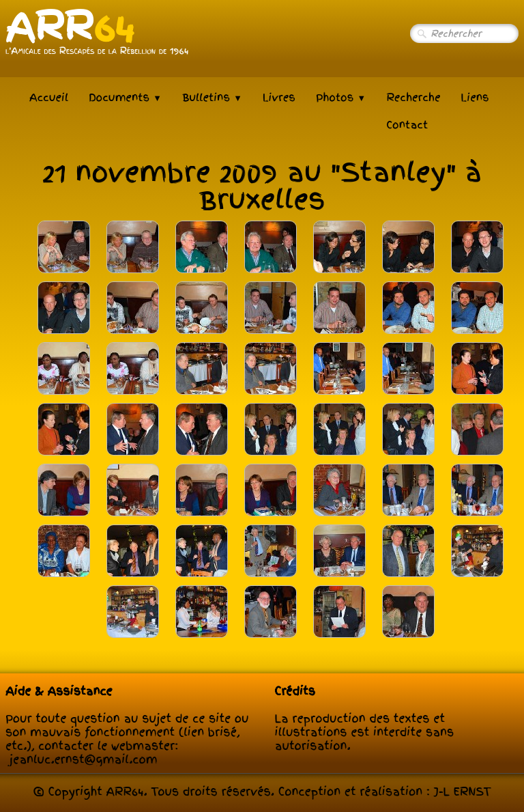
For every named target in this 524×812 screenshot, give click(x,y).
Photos (341, 98)
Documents (125, 98)
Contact (407, 125)
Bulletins (212, 98)
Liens (475, 98)
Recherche (413, 98)
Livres (279, 98)
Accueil (49, 98)
